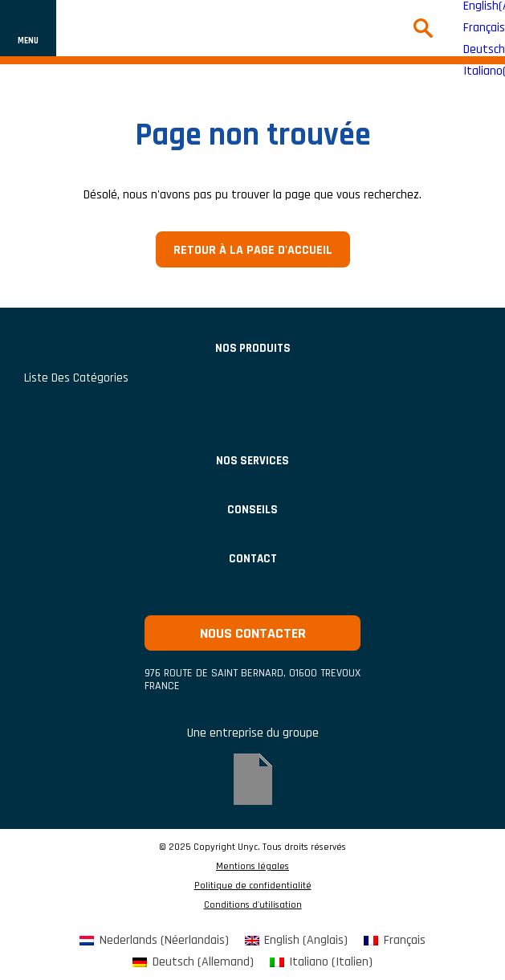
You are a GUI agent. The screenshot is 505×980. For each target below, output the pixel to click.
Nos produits (253, 348)
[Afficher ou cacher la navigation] (28, 28)
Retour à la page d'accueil (253, 250)
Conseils (252, 510)
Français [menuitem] (484, 28)
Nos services (252, 461)
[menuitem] (154, 941)
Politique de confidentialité (253, 886)
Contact (253, 559)
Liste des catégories (76, 378)
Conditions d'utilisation (253, 905)
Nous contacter (253, 633)
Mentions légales (252, 867)
